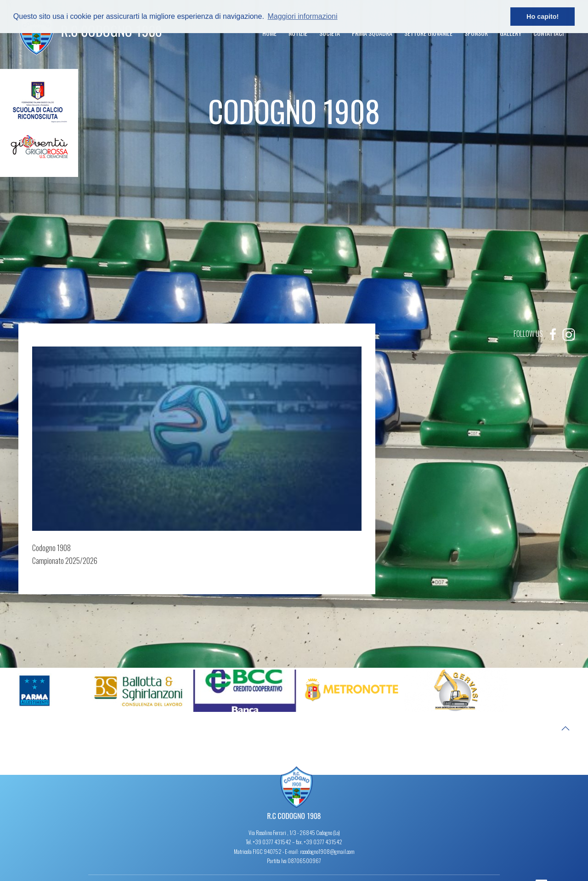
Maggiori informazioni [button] (302, 16)
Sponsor (476, 33)
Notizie (298, 33)
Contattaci (548, 33)
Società (330, 33)
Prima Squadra (372, 33)
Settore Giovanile (428, 33)
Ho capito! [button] (543, 17)
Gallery (511, 33)
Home (269, 33)
